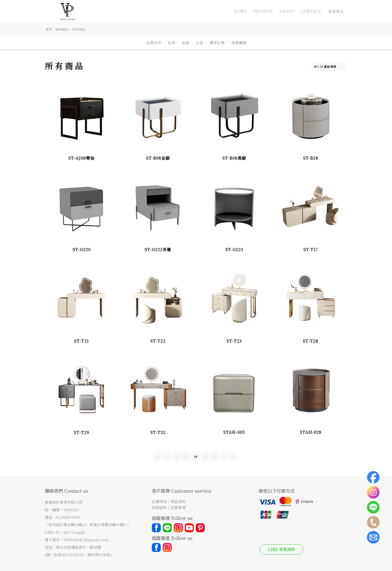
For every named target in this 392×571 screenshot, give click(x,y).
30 (205, 457)
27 (177, 457)
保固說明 (159, 507)
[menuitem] (240, 11)
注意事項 (178, 507)
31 (215, 457)
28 (186, 457)
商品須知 (178, 501)
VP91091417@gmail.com (86, 540)
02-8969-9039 (68, 517)
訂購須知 (159, 501)
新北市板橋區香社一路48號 (79, 547)
